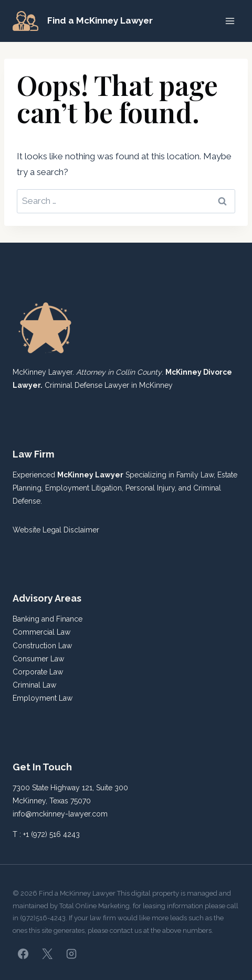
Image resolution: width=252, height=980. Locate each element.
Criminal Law (34, 685)
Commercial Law (41, 632)
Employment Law (43, 698)
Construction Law (42, 646)
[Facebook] (23, 954)
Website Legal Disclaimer (56, 530)
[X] (47, 954)
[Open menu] (230, 21)
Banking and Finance (48, 619)
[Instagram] (71, 954)
